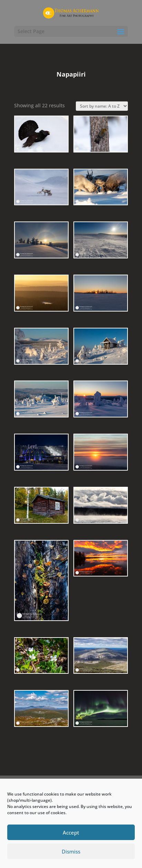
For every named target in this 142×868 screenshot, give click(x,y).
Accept (71, 832)
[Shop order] (102, 106)
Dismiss (71, 851)
